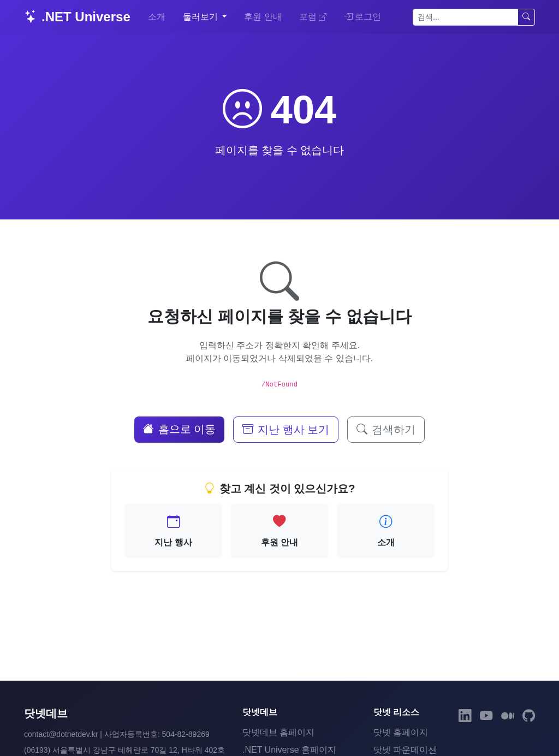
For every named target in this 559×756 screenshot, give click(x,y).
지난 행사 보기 (286, 430)
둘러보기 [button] (201, 17)
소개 (157, 17)
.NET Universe (77, 17)
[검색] (465, 17)
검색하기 (386, 430)
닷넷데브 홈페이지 (278, 732)
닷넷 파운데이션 (405, 750)
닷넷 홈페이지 (401, 732)
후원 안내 (263, 17)
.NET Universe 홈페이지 (289, 750)
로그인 (362, 17)
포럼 (313, 17)
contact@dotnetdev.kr (61, 734)
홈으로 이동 (180, 429)
